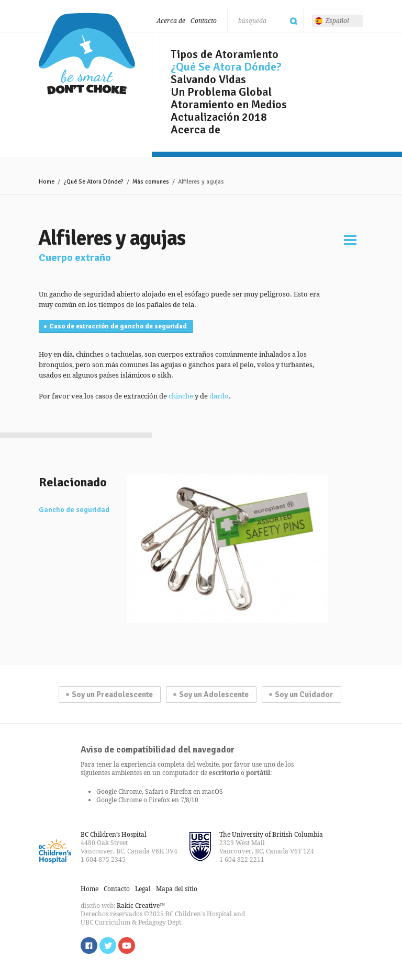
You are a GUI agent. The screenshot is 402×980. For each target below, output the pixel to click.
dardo (219, 396)
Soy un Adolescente (214, 694)
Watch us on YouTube (127, 945)
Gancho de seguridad (74, 510)
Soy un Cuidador (304, 694)
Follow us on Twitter (108, 945)
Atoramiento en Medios (229, 105)
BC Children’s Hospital (114, 834)
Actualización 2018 (219, 117)
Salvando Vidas (208, 79)
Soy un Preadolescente (112, 694)
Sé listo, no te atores (87, 54)
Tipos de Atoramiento (225, 54)
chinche (181, 396)
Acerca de (171, 21)
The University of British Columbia (271, 834)
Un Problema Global (221, 92)
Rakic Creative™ (141, 905)
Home (47, 182)
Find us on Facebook (89, 945)
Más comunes (151, 182)
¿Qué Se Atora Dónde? (226, 67)
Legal (143, 889)
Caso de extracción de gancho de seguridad (118, 326)
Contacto (204, 21)
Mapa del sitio (177, 889)
